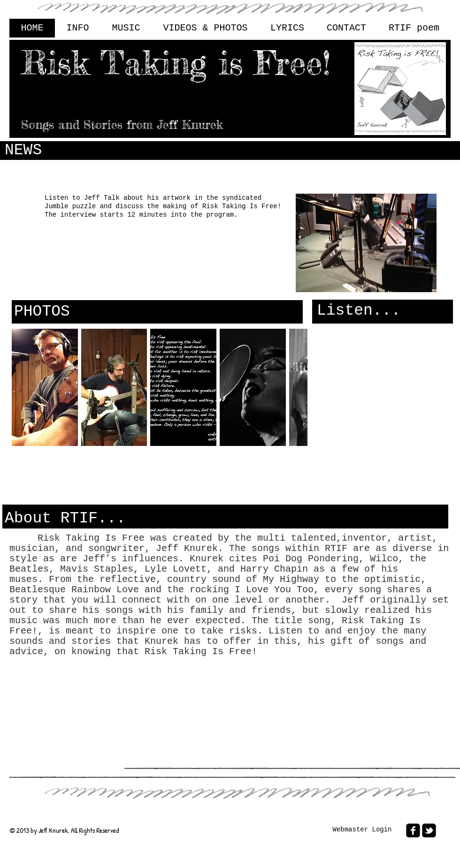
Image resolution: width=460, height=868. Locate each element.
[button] (45, 387)
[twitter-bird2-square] (429, 830)
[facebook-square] (413, 830)
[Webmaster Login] (362, 830)
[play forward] (296, 387)
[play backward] (23, 387)
